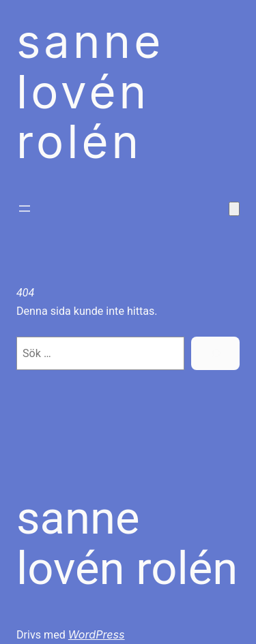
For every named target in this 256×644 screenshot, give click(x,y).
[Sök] (215, 354)
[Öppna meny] (25, 209)
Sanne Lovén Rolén (127, 543)
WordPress (97, 634)
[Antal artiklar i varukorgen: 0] (234, 209)
